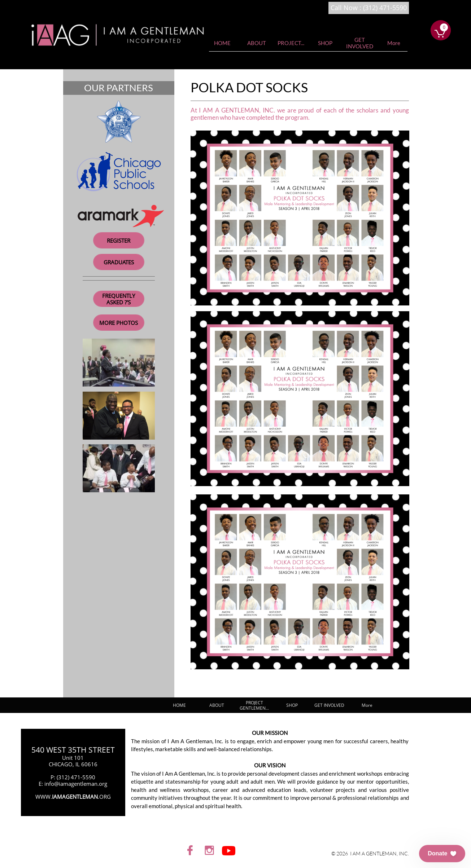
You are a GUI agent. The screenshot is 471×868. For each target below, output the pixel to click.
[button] (442, 854)
